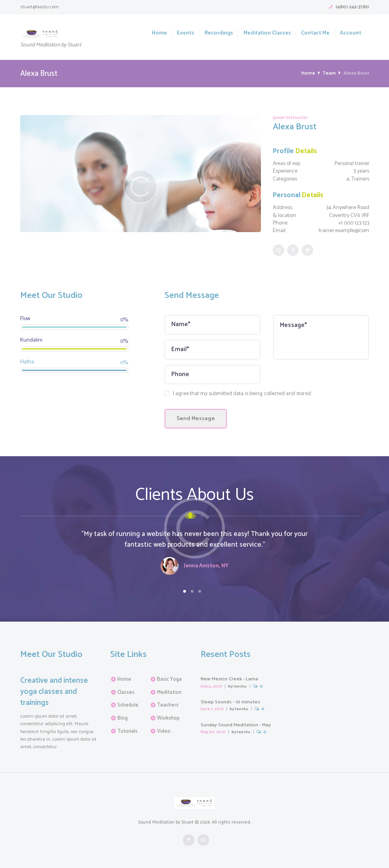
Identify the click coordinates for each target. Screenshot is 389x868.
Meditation (169, 692)
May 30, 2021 (213, 732)
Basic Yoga (169, 679)
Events (186, 33)
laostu (240, 686)
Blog (123, 718)
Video (164, 731)
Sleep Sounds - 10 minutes (230, 702)
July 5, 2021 (211, 686)
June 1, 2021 (212, 709)
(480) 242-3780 (352, 7)
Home (159, 33)
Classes (126, 692)
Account (351, 33)
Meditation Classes (267, 33)
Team (329, 73)
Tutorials (127, 731)
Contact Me (315, 33)
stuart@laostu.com (39, 7)
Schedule (128, 705)
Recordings (219, 33)
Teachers (168, 705)
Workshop (168, 718)
